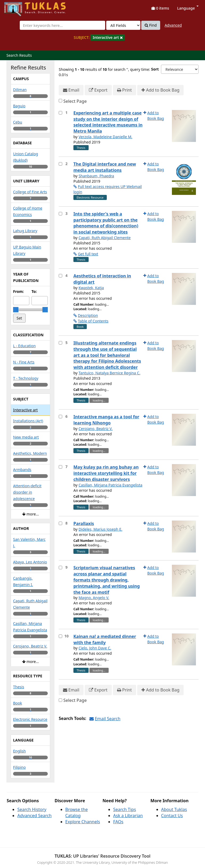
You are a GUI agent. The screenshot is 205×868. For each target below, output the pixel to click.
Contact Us (172, 816)
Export (98, 90)
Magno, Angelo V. (94, 598)
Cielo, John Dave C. (95, 648)
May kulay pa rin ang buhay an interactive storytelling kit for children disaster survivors (106, 473)
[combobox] (62, 25)
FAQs (118, 822)
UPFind (17, 7)
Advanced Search (34, 816)
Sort (155, 69)
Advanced (173, 25)
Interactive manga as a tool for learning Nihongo (106, 420)
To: (34, 291)
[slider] (16, 310)
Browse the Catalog (77, 812)
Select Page (75, 101)
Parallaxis (84, 523)
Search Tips (125, 809)
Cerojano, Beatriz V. (96, 429)
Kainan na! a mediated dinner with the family (105, 639)
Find (151, 25)
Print (125, 90)
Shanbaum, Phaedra (96, 176)
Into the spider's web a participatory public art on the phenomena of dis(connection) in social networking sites (106, 223)
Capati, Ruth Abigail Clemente (105, 238)
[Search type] (123, 25)
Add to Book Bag (160, 90)
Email (71, 90)
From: (18, 291)
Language (188, 8)
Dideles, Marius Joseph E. (100, 529)
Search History (32, 809)
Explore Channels (83, 822)
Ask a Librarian (128, 816)
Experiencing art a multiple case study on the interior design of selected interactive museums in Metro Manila (108, 122)
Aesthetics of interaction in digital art (102, 279)
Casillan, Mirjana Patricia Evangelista (110, 485)
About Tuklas (174, 809)
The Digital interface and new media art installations (105, 167)
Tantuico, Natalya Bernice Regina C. (109, 373)
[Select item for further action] (60, 113)
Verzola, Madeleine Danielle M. (105, 137)
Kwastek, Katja (91, 288)
